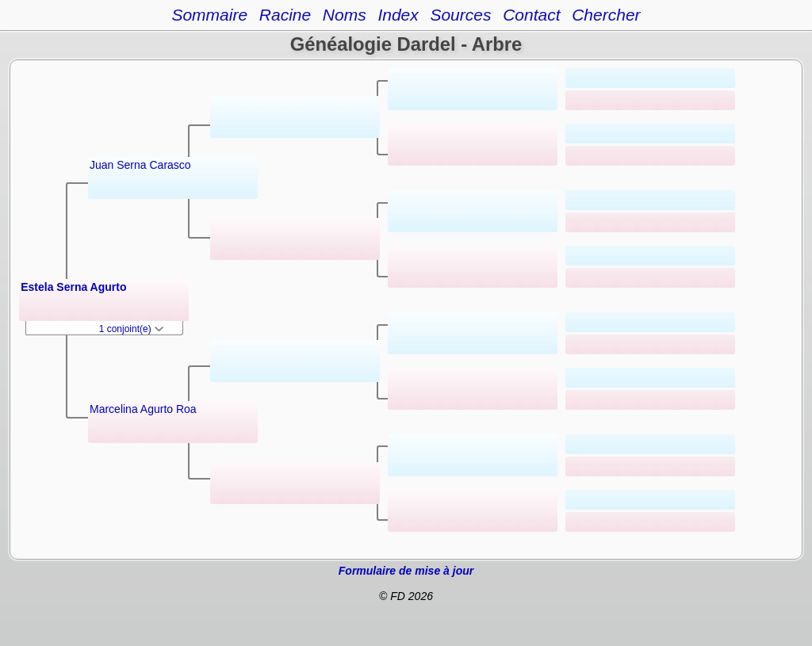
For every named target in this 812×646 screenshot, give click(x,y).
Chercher (606, 15)
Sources (460, 15)
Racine (285, 15)
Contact (531, 15)
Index (398, 15)
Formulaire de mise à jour (406, 571)
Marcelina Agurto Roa (143, 409)
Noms (345, 15)
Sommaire (209, 15)
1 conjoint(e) (131, 329)
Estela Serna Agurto (73, 287)
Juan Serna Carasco (140, 165)
